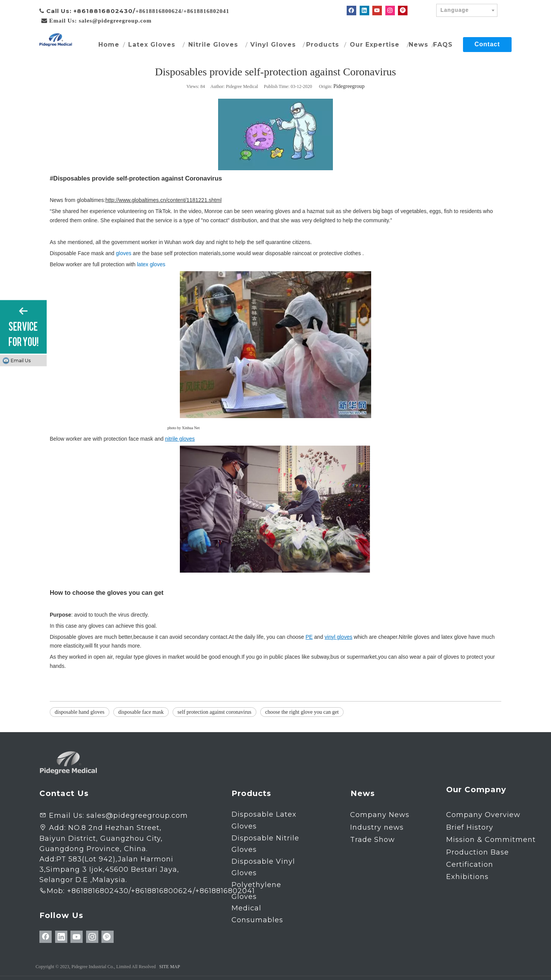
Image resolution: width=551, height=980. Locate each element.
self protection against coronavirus (214, 712)
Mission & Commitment (491, 840)
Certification (470, 864)
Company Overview (483, 815)
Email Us (21, 361)
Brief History (470, 827)
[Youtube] (377, 11)
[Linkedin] (364, 11)
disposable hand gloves (80, 712)
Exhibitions (467, 877)
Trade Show (372, 840)
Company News (380, 815)
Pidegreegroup (349, 86)
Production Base (478, 852)
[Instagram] (390, 11)
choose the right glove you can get (302, 712)
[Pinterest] (403, 11)
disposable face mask (141, 712)
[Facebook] (351, 11)
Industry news (377, 827)
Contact (487, 44)
